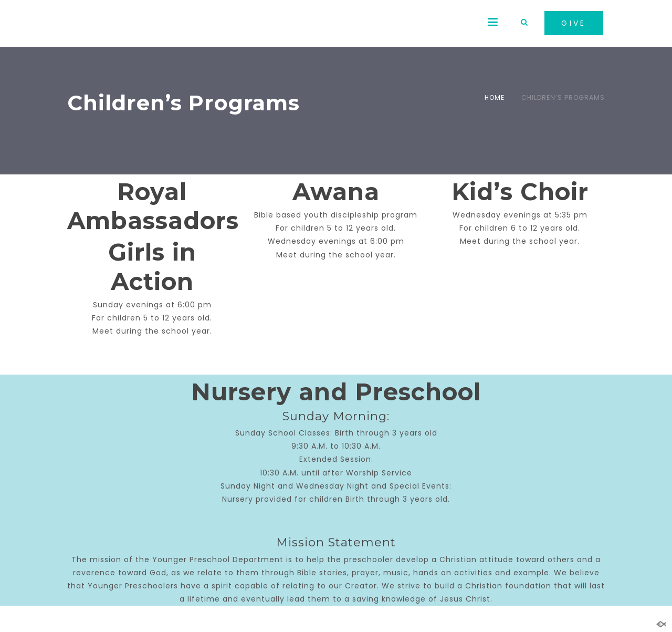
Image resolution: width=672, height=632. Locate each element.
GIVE (574, 23)
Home (495, 97)
